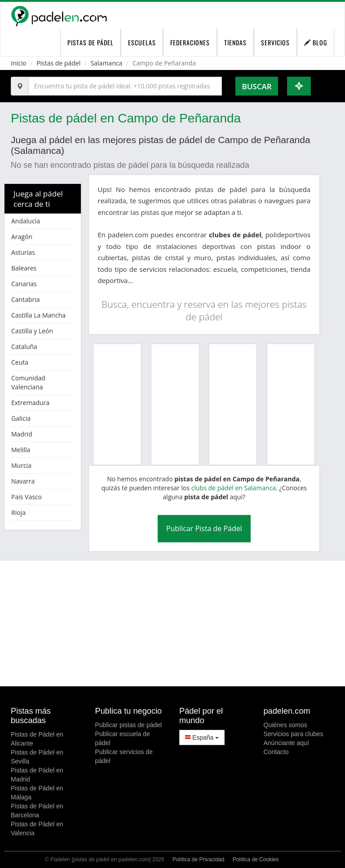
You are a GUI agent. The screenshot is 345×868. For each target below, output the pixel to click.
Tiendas (235, 42)
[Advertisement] (172, 624)
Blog (316, 42)
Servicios (275, 42)
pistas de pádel (91, 42)
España (202, 737)
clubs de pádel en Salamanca (234, 488)
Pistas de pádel (58, 63)
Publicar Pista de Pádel (204, 528)
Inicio (19, 63)
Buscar (257, 86)
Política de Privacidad (198, 859)
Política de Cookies (256, 859)
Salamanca (107, 63)
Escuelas (142, 42)
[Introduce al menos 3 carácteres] (125, 86)
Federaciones (190, 42)
